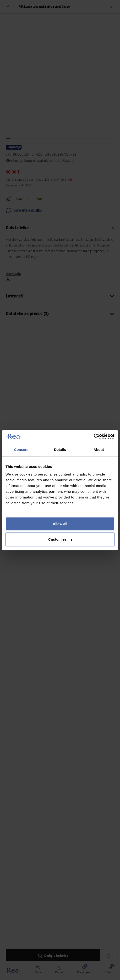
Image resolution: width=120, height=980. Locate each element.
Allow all (60, 524)
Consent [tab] (21, 450)
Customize (60, 539)
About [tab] (99, 450)
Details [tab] (60, 450)
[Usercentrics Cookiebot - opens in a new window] (94, 437)
